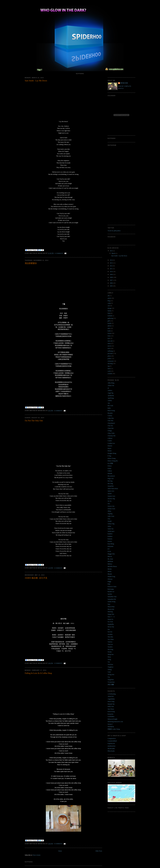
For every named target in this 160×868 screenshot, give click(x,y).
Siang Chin (111, 614)
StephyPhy (111, 624)
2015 (111, 251)
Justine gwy (111, 531)
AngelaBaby (111, 699)
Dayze (109, 448)
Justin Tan (111, 529)
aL (108, 388)
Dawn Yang (111, 701)
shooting (110, 363)
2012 (111, 266)
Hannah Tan (111, 704)
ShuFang (110, 612)
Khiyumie (111, 546)
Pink (109, 584)
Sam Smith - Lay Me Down (36, 81)
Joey (109, 519)
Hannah (110, 473)
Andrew (110, 390)
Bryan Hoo (124, 83)
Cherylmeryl (111, 423)
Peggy (109, 581)
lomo (109, 336)
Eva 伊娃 (110, 463)
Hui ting (110, 481)
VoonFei (110, 647)
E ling (109, 456)
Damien (110, 446)
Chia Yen (110, 426)
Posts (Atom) (36, 855)
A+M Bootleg (112, 694)
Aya (109, 403)
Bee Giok (110, 406)
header (110, 323)
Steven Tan (111, 627)
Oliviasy (110, 579)
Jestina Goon (111, 509)
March (114, 253)
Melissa (110, 564)
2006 (111, 283)
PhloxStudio (111, 751)
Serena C (110, 724)
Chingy (110, 431)
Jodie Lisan (111, 516)
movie (109, 346)
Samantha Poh (112, 599)
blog (109, 301)
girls (109, 321)
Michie (110, 569)
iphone (110, 326)
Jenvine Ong (111, 499)
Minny (110, 571)
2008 (111, 277)
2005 (111, 286)
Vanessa (110, 642)
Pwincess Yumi (112, 587)
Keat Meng (111, 544)
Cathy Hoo (111, 418)
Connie (110, 441)
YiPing (110, 670)
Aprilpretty (111, 395)
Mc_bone (110, 559)
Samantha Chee (112, 597)
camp (109, 303)
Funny (109, 468)
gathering (110, 318)
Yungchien (111, 680)
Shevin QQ (111, 609)
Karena (110, 541)
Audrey (110, 400)
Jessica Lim (111, 506)
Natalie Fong (111, 576)
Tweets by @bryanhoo (114, 231)
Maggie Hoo (111, 554)
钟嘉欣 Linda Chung (114, 729)
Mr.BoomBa (111, 749)
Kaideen (110, 534)
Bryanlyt (110, 413)
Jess (109, 504)
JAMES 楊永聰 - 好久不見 (36, 578)
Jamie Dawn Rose (113, 489)
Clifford (110, 438)
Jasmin (110, 493)
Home (60, 851)
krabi (109, 331)
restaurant (110, 361)
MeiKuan (110, 561)
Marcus (110, 556)
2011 (111, 269)
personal (110, 353)
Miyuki (110, 574)
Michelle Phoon (112, 566)
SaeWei (110, 594)
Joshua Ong (111, 524)
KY (109, 549)
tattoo (109, 369)
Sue (109, 629)
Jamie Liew (111, 491)
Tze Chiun (111, 639)
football (110, 316)
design (110, 308)
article (109, 298)
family (110, 311)
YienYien (110, 664)
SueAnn (110, 632)
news (109, 348)
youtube (110, 374)
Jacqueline (111, 486)
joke (109, 328)
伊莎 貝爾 (111, 685)
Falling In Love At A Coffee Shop (38, 673)
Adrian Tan (111, 385)
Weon (109, 657)
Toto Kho (110, 637)
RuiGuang (111, 589)
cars (109, 306)
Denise (110, 451)
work (109, 371)
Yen (109, 662)
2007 (111, 280)
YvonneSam (111, 682)
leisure (110, 333)
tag (109, 366)
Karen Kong (111, 711)
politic (109, 358)
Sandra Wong (112, 602)
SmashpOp (111, 727)
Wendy (110, 652)
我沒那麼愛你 (31, 263)
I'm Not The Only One (34, 421)
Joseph (110, 521)
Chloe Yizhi (111, 433)
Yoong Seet (111, 674)
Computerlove (112, 738)
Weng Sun (111, 654)
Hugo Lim (111, 478)
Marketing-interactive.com (115, 722)
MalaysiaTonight (113, 719)
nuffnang (110, 351)
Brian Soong (111, 411)
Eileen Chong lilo (113, 461)
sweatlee (110, 634)
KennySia (110, 714)
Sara (109, 604)
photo (109, 356)
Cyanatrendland (112, 741)
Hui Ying (110, 483)
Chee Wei (110, 421)
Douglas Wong (112, 453)
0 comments (59, 253)
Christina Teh (112, 436)
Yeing (109, 659)
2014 (111, 260)
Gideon (110, 471)
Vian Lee (110, 644)
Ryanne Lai (111, 592)
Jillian (109, 511)
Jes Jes (110, 501)
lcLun (109, 551)
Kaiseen (110, 539)
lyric (109, 338)
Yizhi (109, 672)
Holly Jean (111, 706)
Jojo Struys (111, 709)
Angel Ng (110, 393)
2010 (111, 272)
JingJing (110, 514)
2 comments (58, 663)
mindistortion (112, 746)
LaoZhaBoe (111, 716)
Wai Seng (110, 649)
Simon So (110, 619)
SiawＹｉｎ (111, 617)
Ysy (109, 677)
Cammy (110, 416)
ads (109, 296)
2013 (111, 263)
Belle (109, 408)
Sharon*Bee (111, 607)
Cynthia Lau (111, 443)
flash (109, 313)
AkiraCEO (111, 696)
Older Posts (99, 851)
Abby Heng (111, 383)
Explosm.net (111, 743)
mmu (109, 343)
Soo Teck (110, 622)
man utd (110, 341)
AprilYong (111, 398)
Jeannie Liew (111, 496)
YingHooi (110, 667)
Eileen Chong (112, 458)
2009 (111, 274)
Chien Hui (111, 428)
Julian (109, 526)
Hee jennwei (111, 476)
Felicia (110, 466)
